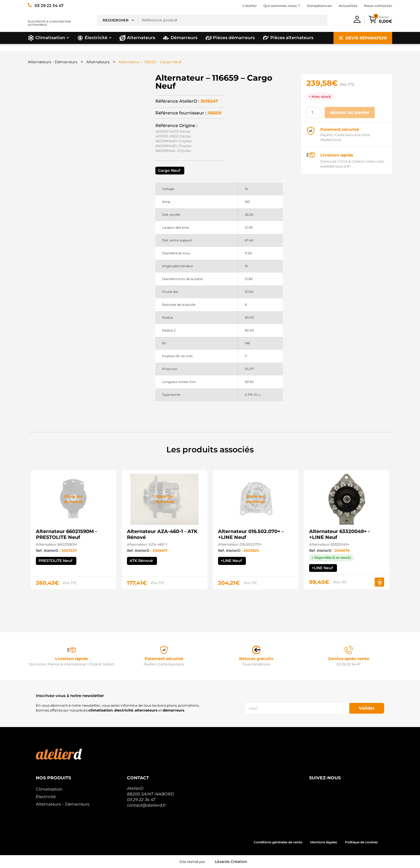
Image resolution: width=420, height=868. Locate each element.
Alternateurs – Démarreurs (63, 804)
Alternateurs (98, 62)
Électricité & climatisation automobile (49, 23)
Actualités (348, 6)
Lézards (231, 862)
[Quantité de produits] (314, 113)
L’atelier (250, 6)
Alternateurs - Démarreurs (53, 62)
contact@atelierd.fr (146, 805)
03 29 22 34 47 (141, 800)
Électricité (46, 797)
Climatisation (49, 789)
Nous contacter (378, 6)
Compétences (319, 6)
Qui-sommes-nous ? (282, 6)
